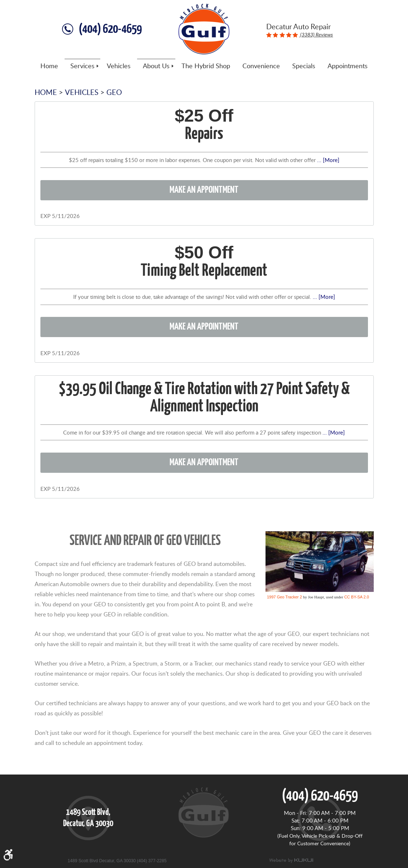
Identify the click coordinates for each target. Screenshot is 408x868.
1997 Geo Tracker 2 (284, 597)
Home (49, 66)
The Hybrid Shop (206, 66)
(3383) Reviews (316, 34)
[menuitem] (49, 66)
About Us (156, 66)
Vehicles (119, 66)
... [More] (328, 160)
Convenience (261, 66)
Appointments (348, 66)
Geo (114, 92)
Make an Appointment (204, 190)
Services (82, 66)
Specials (304, 66)
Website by (291, 860)
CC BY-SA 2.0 (357, 597)
